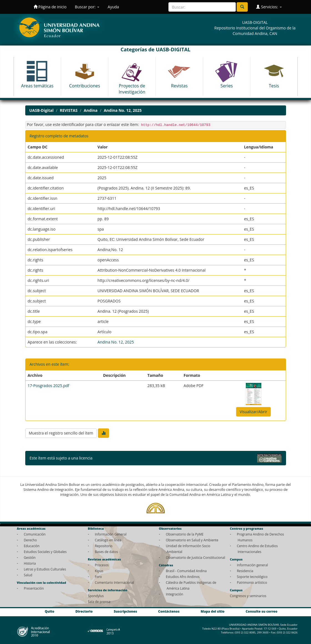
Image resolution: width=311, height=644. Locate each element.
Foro (98, 577)
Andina (91, 110)
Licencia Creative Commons (118, 458)
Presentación (34, 588)
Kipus (99, 571)
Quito (49, 611)
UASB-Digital (42, 110)
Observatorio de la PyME (185, 534)
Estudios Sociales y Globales (45, 552)
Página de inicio (50, 7)
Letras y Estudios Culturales (45, 569)
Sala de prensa (99, 602)
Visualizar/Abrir (254, 412)
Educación (32, 546)
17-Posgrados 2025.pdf (49, 386)
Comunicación (35, 534)
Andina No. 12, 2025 (123, 110)
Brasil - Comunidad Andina (186, 571)
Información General (111, 534)
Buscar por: (87, 7)
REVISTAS (69, 110)
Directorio (84, 611)
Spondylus (96, 596)
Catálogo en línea (108, 540)
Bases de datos (106, 552)
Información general (252, 565)
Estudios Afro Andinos (183, 577)
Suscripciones (125, 611)
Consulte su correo (261, 611)
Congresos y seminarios (248, 596)
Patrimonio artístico (252, 582)
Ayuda (113, 7)
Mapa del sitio (213, 611)
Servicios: (269, 7)
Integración (175, 594)
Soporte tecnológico (252, 577)
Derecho (30, 540)
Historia (30, 563)
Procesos (102, 565)
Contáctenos (169, 611)
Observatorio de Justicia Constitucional (196, 557)
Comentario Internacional (115, 582)
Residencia (245, 571)
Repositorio (104, 546)
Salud (28, 575)
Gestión (30, 557)
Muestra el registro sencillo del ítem (61, 433)
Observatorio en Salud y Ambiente (192, 540)
